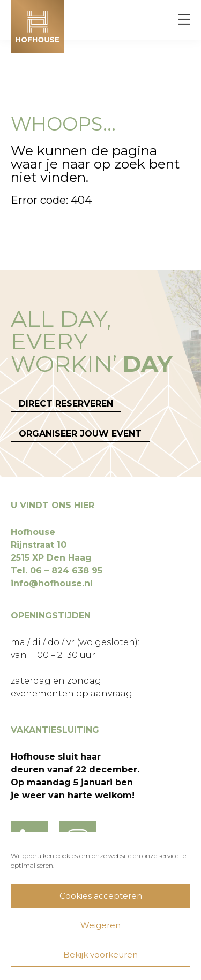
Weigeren (100, 925)
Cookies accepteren (101, 896)
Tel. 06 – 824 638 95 (57, 571)
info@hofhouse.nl (52, 583)
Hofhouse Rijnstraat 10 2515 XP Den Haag (51, 545)
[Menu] (184, 20)
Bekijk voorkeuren (100, 955)
